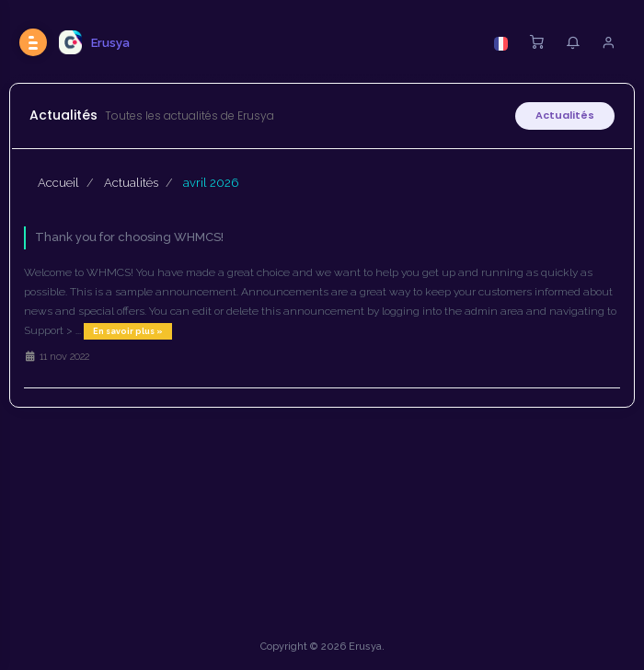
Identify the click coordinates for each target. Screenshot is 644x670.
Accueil (58, 183)
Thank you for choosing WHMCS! (129, 237)
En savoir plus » (128, 331)
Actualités (565, 115)
